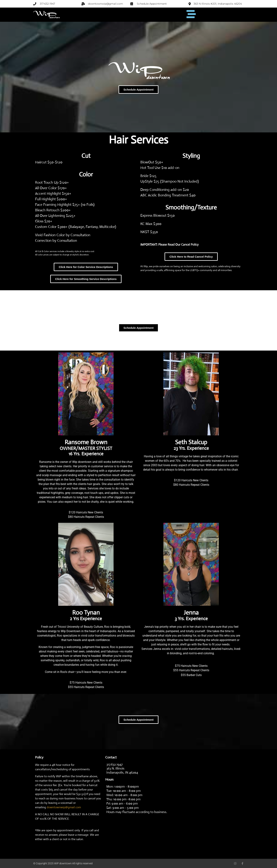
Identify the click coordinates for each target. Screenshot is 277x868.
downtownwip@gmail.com (64, 807)
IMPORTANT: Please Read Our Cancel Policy (169, 245)
